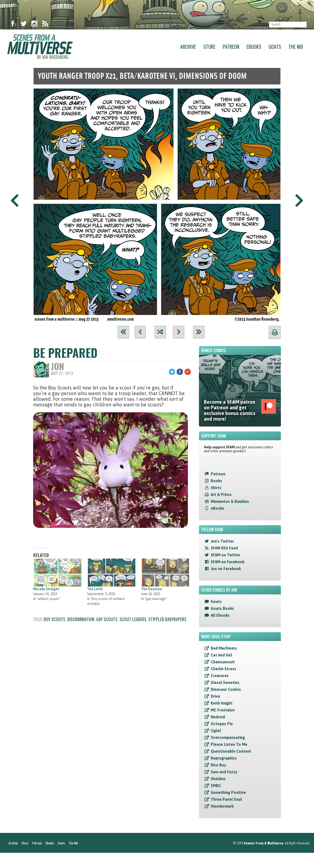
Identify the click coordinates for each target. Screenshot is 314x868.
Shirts (216, 488)
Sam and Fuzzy (224, 772)
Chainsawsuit (223, 662)
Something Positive (228, 793)
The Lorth (95, 590)
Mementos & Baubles (230, 502)
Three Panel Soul (226, 800)
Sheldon (218, 779)
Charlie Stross (223, 669)
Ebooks (254, 47)
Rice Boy (218, 765)
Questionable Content (231, 752)
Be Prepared (65, 353)
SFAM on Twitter (226, 555)
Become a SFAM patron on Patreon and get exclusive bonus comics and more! (240, 411)
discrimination (81, 620)
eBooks (217, 509)
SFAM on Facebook (228, 562)
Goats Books (222, 609)
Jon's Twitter (222, 542)
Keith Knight (222, 704)
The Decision (151, 590)
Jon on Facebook (226, 569)
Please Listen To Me (229, 745)
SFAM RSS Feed (224, 548)
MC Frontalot (223, 710)
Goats (275, 47)
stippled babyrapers (167, 620)
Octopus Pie (222, 724)
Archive (188, 47)
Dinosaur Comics (226, 690)
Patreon (231, 47)
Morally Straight (46, 590)
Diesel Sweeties (225, 683)
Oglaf (216, 731)
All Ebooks (220, 616)
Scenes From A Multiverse (264, 858)
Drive (215, 697)
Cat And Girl (221, 655)
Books (216, 481)
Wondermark (222, 807)
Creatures (220, 676)
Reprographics (224, 759)
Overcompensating (228, 738)
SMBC (216, 786)
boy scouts (54, 620)
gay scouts (107, 620)
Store (209, 47)
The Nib (296, 47)
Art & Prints (221, 495)
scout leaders (133, 620)
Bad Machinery (224, 649)
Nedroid (218, 717)
